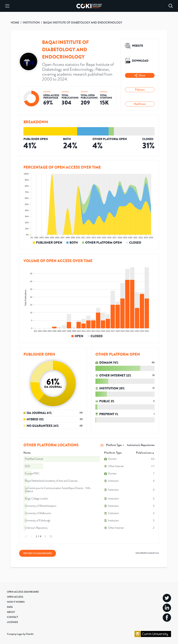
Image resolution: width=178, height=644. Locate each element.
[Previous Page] (32, 536)
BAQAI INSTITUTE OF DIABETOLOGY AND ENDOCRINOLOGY (83, 23)
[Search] (171, 6)
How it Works (16, 602)
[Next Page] (45, 536)
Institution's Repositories (141, 445)
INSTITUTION (31, 23)
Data (10, 607)
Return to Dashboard (38, 553)
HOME (15, 23)
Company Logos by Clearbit (20, 634)
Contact (13, 617)
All (102, 445)
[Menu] (7, 6)
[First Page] (26, 536)
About (11, 612)
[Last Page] (51, 536)
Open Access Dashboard (23, 592)
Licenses (13, 622)
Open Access (15, 597)
